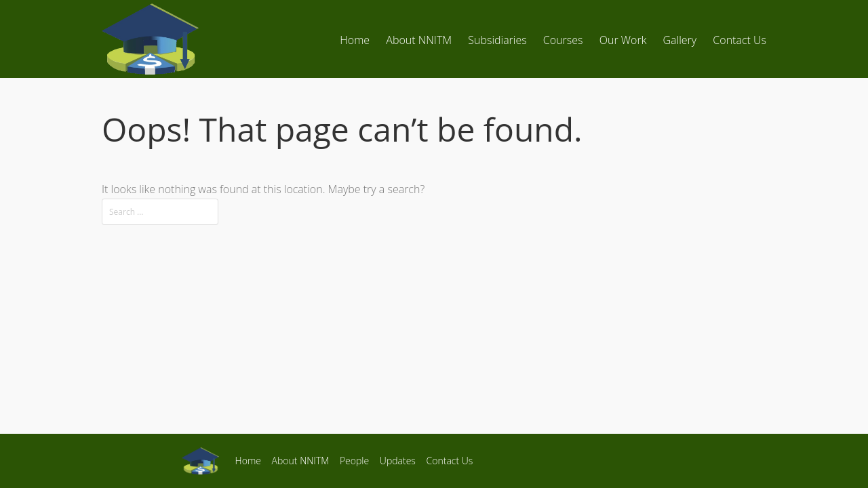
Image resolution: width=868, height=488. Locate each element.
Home (355, 40)
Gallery (680, 40)
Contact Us (739, 40)
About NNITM (419, 40)
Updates (398, 461)
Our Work (623, 40)
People (354, 461)
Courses (563, 40)
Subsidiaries (497, 40)
